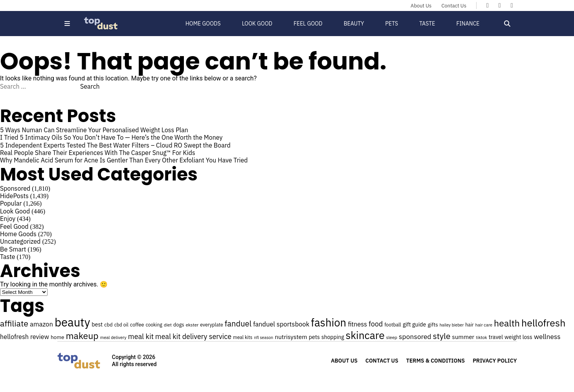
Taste (427, 24)
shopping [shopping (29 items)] (333, 337)
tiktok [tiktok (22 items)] (481, 337)
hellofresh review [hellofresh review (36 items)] (25, 336)
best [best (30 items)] (97, 324)
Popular (11, 203)
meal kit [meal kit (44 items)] (141, 336)
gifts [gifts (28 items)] (433, 325)
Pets (392, 24)
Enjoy (8, 219)
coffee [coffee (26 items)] (137, 325)
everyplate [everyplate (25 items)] (212, 325)
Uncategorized (20, 241)
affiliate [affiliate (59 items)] (14, 323)
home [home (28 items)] (58, 337)
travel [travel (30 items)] (496, 337)
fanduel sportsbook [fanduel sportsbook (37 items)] (281, 324)
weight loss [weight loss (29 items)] (518, 337)
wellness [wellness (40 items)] (547, 336)
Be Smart (13, 249)
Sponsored (15, 188)
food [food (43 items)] (376, 324)
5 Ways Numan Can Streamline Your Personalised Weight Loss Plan (95, 130)
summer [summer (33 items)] (463, 337)
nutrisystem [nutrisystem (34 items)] (291, 337)
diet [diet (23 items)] (168, 325)
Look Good (257, 24)
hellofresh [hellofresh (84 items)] (543, 323)
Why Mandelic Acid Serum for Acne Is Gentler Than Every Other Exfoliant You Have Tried (124, 160)
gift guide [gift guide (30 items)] (414, 324)
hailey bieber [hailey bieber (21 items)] (452, 325)
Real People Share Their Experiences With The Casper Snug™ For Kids (98, 153)
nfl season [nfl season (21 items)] (264, 337)
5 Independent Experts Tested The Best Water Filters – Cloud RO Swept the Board (115, 145)
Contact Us (454, 6)
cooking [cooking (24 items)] (154, 325)
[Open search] (507, 24)
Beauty (354, 24)
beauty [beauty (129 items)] (72, 322)
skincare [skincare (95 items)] (365, 335)
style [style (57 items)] (442, 336)
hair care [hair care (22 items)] (484, 325)
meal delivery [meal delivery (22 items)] (113, 337)
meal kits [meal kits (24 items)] (243, 337)
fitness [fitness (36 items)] (357, 324)
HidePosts (14, 196)
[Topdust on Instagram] (512, 5)
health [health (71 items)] (507, 323)
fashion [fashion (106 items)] (328, 323)
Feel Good (308, 24)
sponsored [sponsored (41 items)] (415, 336)
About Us (421, 6)
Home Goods (203, 24)
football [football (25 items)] (393, 325)
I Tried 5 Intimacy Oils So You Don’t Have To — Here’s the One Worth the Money (111, 137)
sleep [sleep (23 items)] (392, 337)
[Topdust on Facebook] (488, 5)
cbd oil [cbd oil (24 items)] (121, 325)
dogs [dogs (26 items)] (179, 325)
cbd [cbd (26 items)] (108, 325)
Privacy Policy (495, 361)
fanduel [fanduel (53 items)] (238, 324)
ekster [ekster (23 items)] (192, 325)
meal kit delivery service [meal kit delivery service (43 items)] (193, 336)
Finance (468, 24)
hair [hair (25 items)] (469, 325)
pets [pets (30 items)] (314, 337)
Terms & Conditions (436, 361)
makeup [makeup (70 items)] (82, 335)
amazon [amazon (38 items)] (41, 324)
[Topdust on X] (500, 5)
